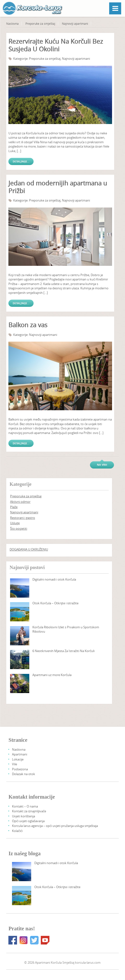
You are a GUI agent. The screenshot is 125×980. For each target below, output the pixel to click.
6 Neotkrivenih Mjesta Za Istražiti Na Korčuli (63, 651)
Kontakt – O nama (25, 806)
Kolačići (17, 831)
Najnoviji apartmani (75, 24)
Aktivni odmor (20, 502)
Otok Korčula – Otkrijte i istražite (55, 603)
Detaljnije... (21, 161)
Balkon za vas (28, 325)
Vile (15, 764)
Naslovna (12, 24)
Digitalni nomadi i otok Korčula (54, 579)
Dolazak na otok (24, 774)
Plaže (14, 507)
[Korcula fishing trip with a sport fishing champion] (20, 636)
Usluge (15, 523)
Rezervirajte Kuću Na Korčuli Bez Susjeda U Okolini (56, 45)
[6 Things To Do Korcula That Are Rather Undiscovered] (20, 659)
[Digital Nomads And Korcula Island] (20, 588)
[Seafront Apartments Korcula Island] (20, 683)
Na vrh (102, 465)
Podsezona (20, 769)
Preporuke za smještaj (40, 24)
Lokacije (18, 759)
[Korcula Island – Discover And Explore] (20, 612)
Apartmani (20, 754)
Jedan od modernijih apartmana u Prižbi (58, 187)
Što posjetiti (19, 529)
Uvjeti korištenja (24, 816)
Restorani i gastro (23, 518)
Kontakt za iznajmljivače (29, 811)
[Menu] (115, 8)
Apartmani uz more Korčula (52, 675)
